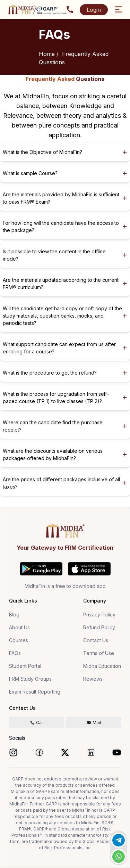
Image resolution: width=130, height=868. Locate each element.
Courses (19, 640)
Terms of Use (99, 653)
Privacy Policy (99, 615)
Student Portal (25, 666)
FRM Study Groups (30, 679)
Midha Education (102, 666)
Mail (94, 723)
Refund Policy (99, 627)
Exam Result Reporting (35, 692)
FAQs (15, 653)
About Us (19, 627)
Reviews (93, 679)
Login (94, 10)
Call (37, 723)
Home (47, 54)
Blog (14, 615)
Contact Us (96, 640)
